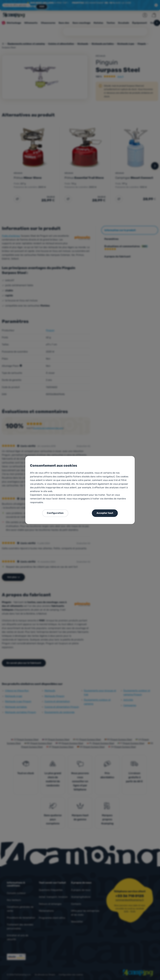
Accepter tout (105, 513)
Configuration (55, 513)
